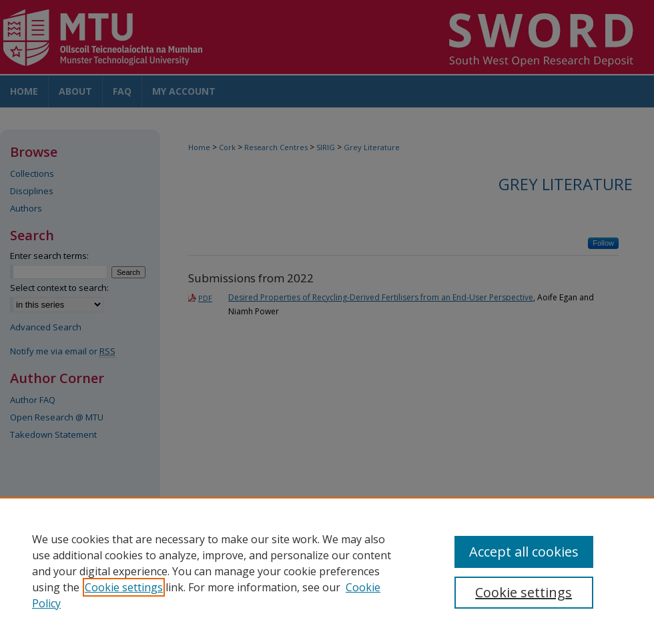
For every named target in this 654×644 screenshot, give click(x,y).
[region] (327, 571)
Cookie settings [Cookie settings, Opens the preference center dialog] (524, 592)
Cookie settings (124, 587)
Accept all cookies (524, 552)
